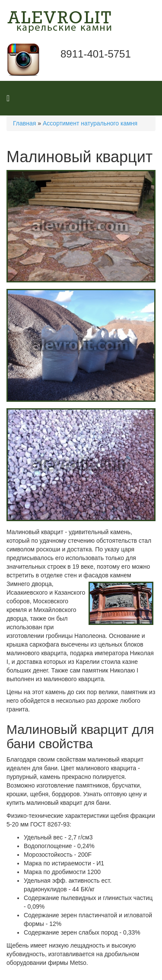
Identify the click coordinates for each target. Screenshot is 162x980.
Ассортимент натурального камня (90, 123)
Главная (24, 123)
